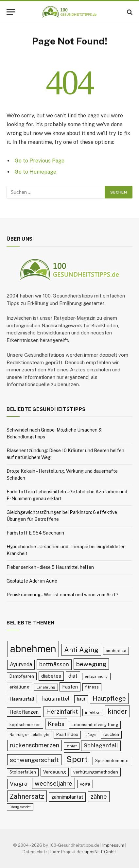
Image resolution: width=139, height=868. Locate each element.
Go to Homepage (35, 172)
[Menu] (11, 12)
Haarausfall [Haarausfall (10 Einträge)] (22, 699)
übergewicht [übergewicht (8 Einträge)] (20, 807)
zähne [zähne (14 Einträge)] (99, 797)
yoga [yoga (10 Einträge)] (85, 784)
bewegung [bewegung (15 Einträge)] (91, 664)
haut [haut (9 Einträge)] (81, 699)
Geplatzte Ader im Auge (32, 581)
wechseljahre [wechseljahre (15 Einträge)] (53, 783)
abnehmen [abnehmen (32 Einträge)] (33, 649)
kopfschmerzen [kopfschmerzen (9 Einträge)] (25, 725)
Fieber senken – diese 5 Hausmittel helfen (50, 567)
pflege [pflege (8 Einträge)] (91, 735)
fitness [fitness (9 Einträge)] (92, 687)
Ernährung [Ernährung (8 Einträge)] (46, 687)
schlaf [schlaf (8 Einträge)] (72, 746)
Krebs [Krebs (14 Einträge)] (56, 724)
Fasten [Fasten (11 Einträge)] (70, 687)
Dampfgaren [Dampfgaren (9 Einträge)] (22, 676)
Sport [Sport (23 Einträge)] (77, 759)
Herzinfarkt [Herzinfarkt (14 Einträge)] (62, 712)
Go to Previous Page (40, 161)
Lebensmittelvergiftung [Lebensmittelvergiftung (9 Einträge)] (95, 725)
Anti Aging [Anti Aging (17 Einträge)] (81, 650)
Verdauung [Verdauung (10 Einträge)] (55, 772)
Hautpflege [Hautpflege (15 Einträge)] (109, 698)
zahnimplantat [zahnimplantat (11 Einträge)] (67, 797)
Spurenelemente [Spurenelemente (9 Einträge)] (112, 761)
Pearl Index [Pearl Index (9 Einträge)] (67, 734)
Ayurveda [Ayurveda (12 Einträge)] (21, 664)
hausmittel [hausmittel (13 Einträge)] (56, 699)
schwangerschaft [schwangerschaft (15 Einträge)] (34, 760)
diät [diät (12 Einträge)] (73, 676)
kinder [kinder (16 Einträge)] (117, 711)
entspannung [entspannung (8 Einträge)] (96, 676)
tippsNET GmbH (100, 852)
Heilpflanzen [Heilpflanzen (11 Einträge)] (24, 712)
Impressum (113, 845)
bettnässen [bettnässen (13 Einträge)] (54, 664)
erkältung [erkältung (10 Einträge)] (19, 687)
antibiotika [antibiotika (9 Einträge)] (116, 651)
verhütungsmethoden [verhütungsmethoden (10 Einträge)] (96, 772)
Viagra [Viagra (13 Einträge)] (19, 784)
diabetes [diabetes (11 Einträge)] (51, 676)
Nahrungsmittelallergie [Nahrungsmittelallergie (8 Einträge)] (29, 735)
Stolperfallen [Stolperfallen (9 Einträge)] (23, 772)
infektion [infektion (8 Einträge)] (93, 712)
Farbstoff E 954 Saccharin (35, 533)
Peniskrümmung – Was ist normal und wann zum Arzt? (62, 595)
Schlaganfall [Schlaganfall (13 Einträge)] (101, 745)
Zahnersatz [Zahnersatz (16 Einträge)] (27, 796)
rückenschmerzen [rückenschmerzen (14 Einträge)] (35, 745)
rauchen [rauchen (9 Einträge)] (111, 734)
